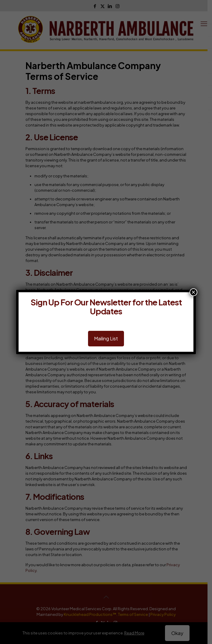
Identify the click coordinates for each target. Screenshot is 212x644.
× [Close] (193, 292)
